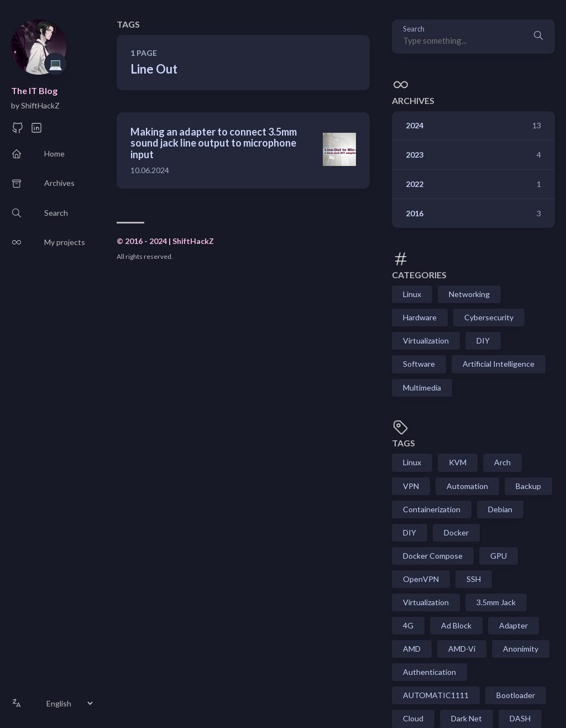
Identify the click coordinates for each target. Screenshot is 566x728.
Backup (528, 486)
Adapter (513, 625)
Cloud (413, 718)
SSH (474, 579)
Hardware (420, 317)
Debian (500, 509)
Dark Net (467, 718)
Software (419, 364)
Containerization (432, 509)
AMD (412, 649)
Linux (412, 294)
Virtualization (426, 340)
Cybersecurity (489, 317)
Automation (467, 486)
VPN (411, 486)
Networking (469, 294)
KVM (458, 462)
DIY (483, 340)
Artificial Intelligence (499, 364)
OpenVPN (421, 579)
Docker (456, 532)
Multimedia (422, 388)
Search (414, 29)
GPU (499, 556)
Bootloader (516, 695)
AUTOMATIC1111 (436, 695)
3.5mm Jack (496, 602)
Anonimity (521, 649)
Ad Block (456, 625)
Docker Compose (433, 556)
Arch (502, 462)
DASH (520, 718)
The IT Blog (34, 90)
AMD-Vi (462, 649)
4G (408, 625)
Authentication (429, 672)
